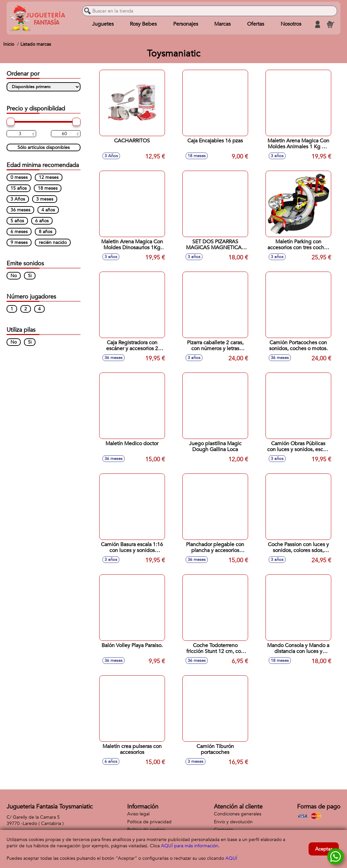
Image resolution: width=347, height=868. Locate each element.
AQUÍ (231, 858)
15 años (19, 188)
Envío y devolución (233, 822)
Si (30, 276)
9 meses (19, 242)
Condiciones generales (238, 814)
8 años (46, 232)
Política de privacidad (149, 822)
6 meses (19, 232)
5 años (17, 221)
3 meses (45, 199)
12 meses (49, 177)
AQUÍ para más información (190, 846)
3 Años (18, 199)
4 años (48, 210)
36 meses (20, 210)
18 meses (48, 188)
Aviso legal (138, 814)
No (14, 276)
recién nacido (53, 242)
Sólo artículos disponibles (44, 147)
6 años (42, 221)
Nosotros (291, 24)
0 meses (19, 177)
